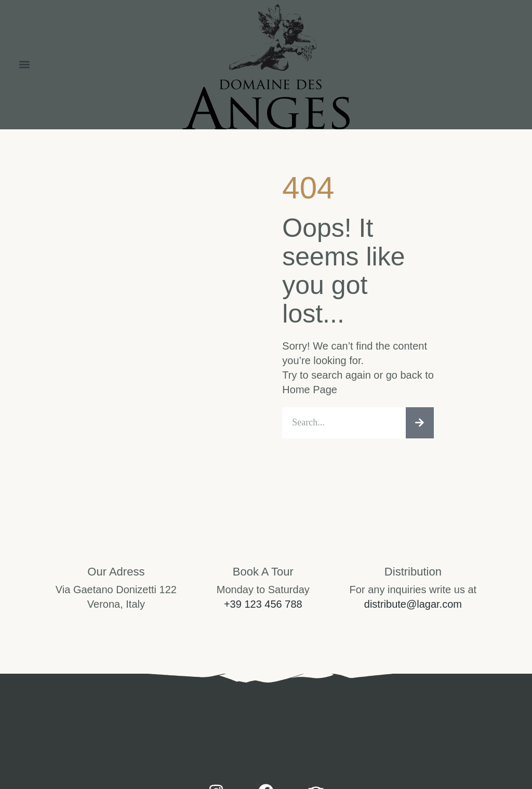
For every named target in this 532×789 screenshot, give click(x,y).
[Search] (420, 424)
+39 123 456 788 (263, 606)
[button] (24, 65)
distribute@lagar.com (413, 606)
